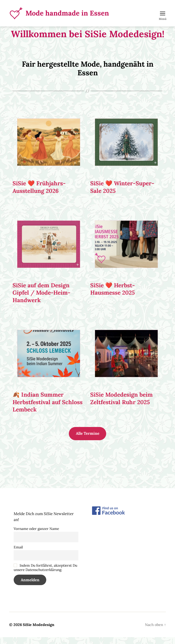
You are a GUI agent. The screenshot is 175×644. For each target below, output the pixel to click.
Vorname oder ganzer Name (36, 535)
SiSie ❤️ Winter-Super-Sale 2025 (122, 194)
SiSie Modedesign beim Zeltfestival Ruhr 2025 (121, 405)
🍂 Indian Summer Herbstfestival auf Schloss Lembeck (48, 409)
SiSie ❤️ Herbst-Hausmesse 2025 (113, 296)
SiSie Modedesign (39, 631)
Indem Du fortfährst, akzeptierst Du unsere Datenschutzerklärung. (45, 574)
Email (18, 554)
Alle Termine (88, 440)
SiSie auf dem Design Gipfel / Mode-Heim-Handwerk (41, 300)
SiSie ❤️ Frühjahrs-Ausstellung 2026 (39, 194)
